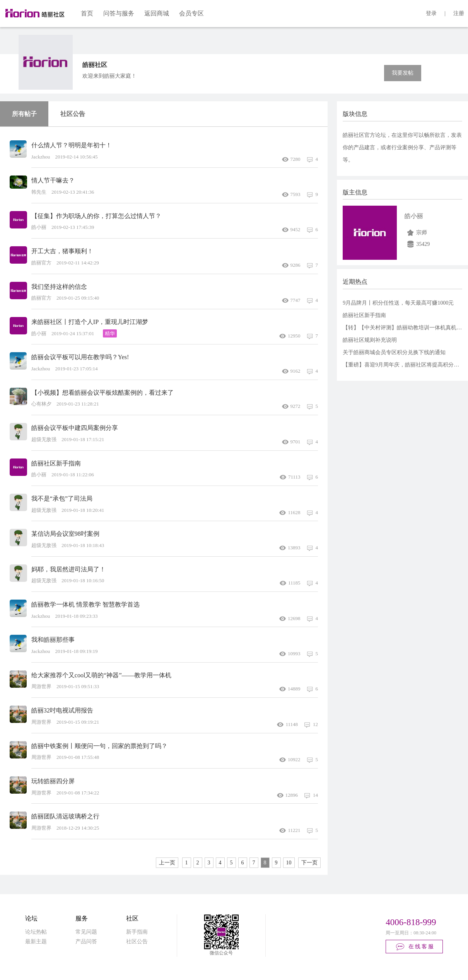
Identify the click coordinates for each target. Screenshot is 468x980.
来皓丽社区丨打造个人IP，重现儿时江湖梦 (90, 322)
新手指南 (137, 932)
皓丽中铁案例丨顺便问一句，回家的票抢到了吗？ (99, 746)
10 (289, 863)
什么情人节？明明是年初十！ (72, 145)
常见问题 (86, 932)
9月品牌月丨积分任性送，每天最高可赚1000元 (398, 303)
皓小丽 (414, 216)
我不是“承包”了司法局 (62, 499)
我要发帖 (403, 73)
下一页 (309, 863)
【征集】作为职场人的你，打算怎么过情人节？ (96, 216)
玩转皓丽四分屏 (53, 781)
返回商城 (157, 13)
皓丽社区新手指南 (56, 463)
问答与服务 (119, 13)
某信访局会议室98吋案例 (65, 534)
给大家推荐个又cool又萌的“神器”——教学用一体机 (101, 675)
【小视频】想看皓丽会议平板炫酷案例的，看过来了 (102, 393)
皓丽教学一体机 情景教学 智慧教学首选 (85, 604)
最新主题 (36, 942)
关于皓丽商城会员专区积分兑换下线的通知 (394, 352)
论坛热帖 (36, 932)
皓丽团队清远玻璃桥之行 (65, 816)
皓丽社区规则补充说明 (370, 340)
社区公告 (73, 114)
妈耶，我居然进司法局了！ (68, 569)
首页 (87, 13)
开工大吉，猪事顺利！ (62, 251)
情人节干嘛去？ (53, 180)
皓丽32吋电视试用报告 (62, 710)
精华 (110, 333)
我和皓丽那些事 (53, 640)
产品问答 (86, 942)
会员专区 (191, 13)
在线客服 (415, 947)
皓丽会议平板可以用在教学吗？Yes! (80, 357)
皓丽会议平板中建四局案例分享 (75, 428)
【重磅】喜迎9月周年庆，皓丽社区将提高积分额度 (404, 365)
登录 (431, 13)
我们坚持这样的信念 (59, 287)
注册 (459, 13)
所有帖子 (24, 114)
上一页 (167, 863)
